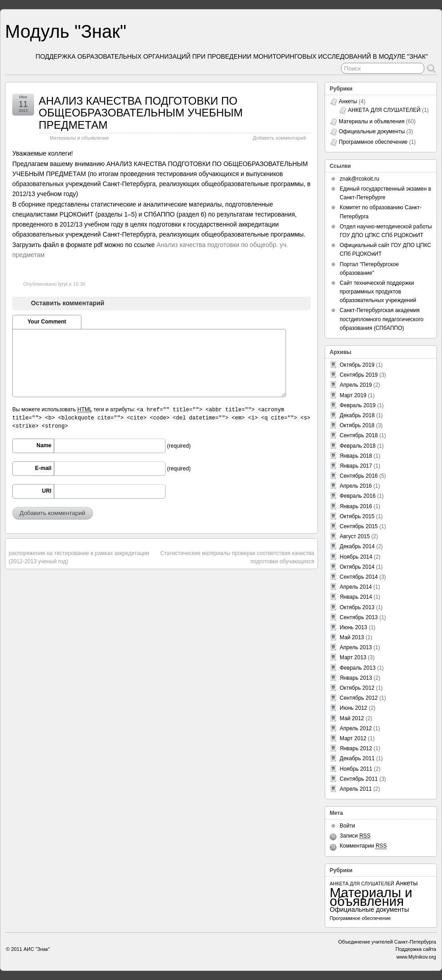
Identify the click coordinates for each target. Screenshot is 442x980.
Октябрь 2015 (357, 516)
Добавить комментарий (279, 138)
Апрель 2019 (356, 385)
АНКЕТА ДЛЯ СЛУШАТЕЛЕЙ (384, 110)
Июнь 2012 (354, 708)
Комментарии (363, 846)
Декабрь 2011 (357, 758)
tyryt (63, 284)
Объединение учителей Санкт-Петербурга (387, 942)
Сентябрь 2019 (359, 375)
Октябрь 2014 (357, 567)
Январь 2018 (356, 456)
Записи (355, 836)
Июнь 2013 (354, 627)
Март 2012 (353, 738)
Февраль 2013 (358, 668)
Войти (347, 826)
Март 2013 (353, 657)
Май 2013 (352, 637)
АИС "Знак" (37, 949)
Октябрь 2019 (357, 365)
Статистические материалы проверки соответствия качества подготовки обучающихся (237, 557)
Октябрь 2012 (357, 688)
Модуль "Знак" (66, 31)
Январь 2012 (356, 748)
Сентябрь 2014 (359, 577)
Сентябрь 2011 (359, 779)
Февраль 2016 (358, 496)
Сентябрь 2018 (359, 435)
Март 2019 (353, 395)
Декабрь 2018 (357, 415)
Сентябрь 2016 (359, 476)
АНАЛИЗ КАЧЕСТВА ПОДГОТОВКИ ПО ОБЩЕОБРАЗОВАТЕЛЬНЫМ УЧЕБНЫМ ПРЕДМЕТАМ (141, 113)
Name (44, 445)
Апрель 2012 (356, 728)
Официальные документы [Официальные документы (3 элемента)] (369, 909)
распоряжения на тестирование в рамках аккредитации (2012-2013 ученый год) (79, 557)
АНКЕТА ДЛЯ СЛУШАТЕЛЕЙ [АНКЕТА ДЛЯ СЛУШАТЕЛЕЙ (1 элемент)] (362, 884)
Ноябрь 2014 (356, 557)
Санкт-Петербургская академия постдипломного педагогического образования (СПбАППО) (382, 319)
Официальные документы (372, 131)
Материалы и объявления (79, 138)
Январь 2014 (356, 597)
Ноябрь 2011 (356, 769)
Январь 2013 (356, 678)
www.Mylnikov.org (416, 957)
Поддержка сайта (416, 949)
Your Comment (47, 322)
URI (47, 491)
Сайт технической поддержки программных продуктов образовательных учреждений (378, 292)
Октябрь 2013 (357, 607)
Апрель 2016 (356, 486)
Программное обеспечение (373, 142)
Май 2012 (352, 718)
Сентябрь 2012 (359, 698)
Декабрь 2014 (357, 546)
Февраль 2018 (358, 446)
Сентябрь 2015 (359, 526)
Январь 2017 (356, 466)
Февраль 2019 (358, 405)
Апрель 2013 (356, 647)
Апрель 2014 (356, 587)
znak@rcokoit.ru (359, 179)
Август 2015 (355, 536)
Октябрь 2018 (357, 425)
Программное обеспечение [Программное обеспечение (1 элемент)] (360, 918)
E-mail (43, 468)
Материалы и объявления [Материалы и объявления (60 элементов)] (371, 897)
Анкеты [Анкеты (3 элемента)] (407, 883)
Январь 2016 (356, 506)
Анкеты (348, 101)
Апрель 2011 (356, 789)
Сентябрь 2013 (359, 617)
